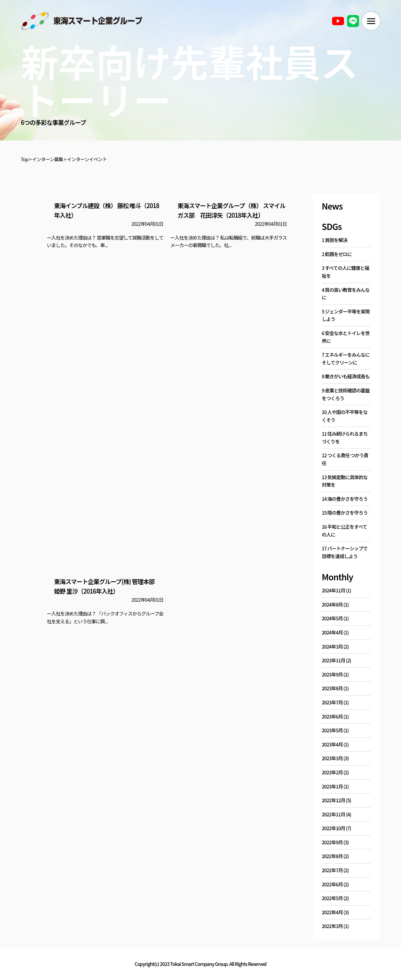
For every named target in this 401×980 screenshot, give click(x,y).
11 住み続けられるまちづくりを (345, 437)
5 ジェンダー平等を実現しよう (346, 315)
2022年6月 (332, 884)
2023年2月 (332, 772)
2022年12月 (334, 800)
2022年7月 (332, 870)
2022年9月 (332, 842)
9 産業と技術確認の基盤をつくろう (346, 394)
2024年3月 (332, 646)
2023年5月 (332, 730)
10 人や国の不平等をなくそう (345, 416)
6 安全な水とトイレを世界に (346, 337)
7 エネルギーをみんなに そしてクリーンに (346, 358)
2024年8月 (332, 604)
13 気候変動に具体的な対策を (345, 481)
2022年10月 (334, 828)
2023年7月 (332, 702)
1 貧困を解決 (335, 240)
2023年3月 (332, 758)
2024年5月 (332, 618)
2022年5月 (332, 898)
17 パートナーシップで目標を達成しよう (345, 552)
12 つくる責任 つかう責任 (345, 459)
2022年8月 (332, 856)
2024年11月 (334, 590)
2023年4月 (332, 744)
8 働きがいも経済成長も (346, 376)
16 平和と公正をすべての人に (344, 531)
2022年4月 (332, 912)
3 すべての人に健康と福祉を (346, 272)
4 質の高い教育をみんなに (346, 294)
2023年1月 (332, 786)
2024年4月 (332, 632)
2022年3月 (332, 926)
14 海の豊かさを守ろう (345, 499)
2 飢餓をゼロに (337, 254)
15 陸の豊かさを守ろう (345, 513)
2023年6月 (332, 716)
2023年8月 (332, 688)
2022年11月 (334, 814)
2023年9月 (332, 674)
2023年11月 (334, 660)
